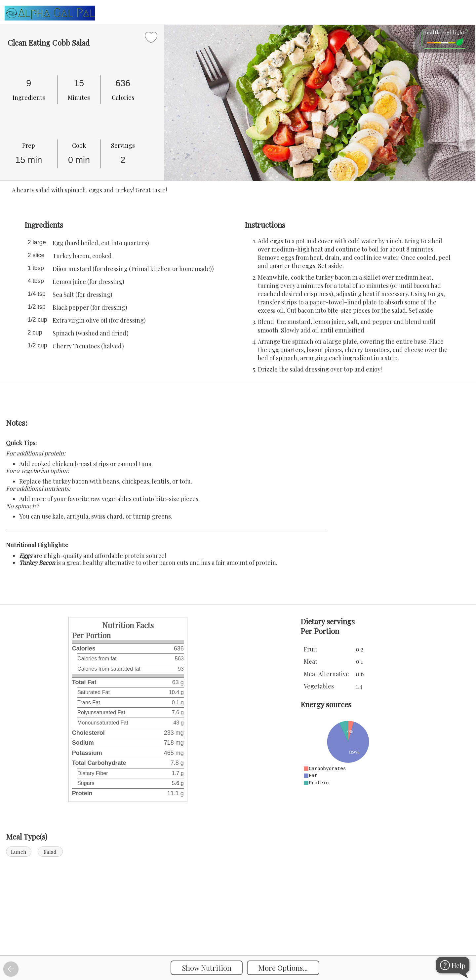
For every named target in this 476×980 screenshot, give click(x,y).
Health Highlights (445, 32)
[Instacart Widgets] (238, 933)
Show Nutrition (207, 968)
